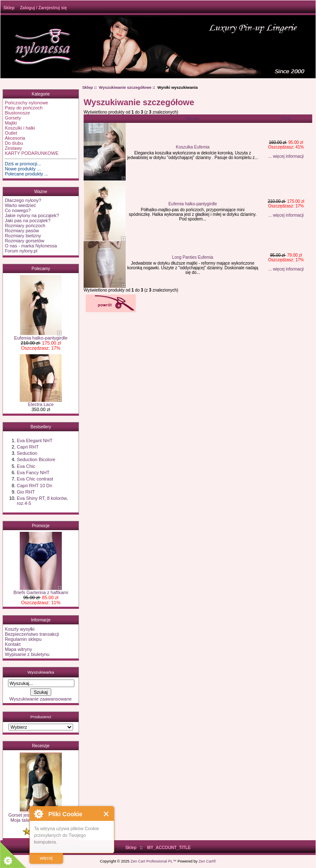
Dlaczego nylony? (23, 200)
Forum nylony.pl (21, 251)
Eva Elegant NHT (35, 441)
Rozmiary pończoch (25, 226)
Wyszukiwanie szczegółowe (125, 87)
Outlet (11, 133)
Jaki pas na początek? (28, 220)
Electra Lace (41, 402)
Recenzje (41, 746)
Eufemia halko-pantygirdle (41, 336)
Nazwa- (192, 118)
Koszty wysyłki (20, 629)
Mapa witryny (18, 649)
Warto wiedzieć (20, 205)
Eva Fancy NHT (33, 472)
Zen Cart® (208, 861)
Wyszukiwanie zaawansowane (40, 699)
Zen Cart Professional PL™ (153, 861)
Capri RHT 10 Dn (34, 486)
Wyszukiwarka (41, 672)
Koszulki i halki (20, 128)
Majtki (11, 123)
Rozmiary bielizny (23, 236)
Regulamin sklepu (23, 639)
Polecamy (41, 269)
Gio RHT (26, 492)
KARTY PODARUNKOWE (32, 153)
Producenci (41, 717)
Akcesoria (15, 138)
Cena (286, 118)
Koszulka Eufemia (192, 147)
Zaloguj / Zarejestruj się (43, 8)
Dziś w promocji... (23, 164)
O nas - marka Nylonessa (31, 246)
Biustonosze (17, 113)
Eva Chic (26, 466)
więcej (46, 858)
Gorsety (13, 118)
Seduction (27, 453)
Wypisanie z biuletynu (27, 654)
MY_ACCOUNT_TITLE (169, 848)
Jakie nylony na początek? (32, 215)
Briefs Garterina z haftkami (41, 590)
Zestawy (13, 148)
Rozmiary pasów (22, 231)
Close (107, 814)
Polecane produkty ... (26, 174)
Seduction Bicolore (36, 459)
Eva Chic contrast (35, 479)
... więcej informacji (286, 156)
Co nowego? (18, 210)
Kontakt (12, 644)
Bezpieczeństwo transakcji (32, 634)
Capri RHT (28, 447)
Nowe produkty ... (23, 169)
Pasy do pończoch (24, 108)
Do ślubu (14, 143)
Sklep (9, 8)
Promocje (41, 526)
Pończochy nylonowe (26, 103)
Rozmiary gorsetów (24, 241)
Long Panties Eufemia (193, 257)
